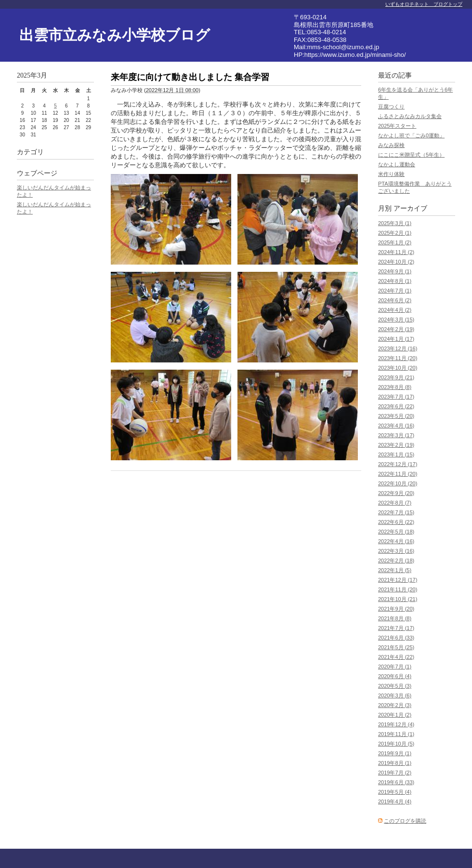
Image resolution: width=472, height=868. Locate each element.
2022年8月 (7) (395, 503)
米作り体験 (391, 174)
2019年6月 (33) (396, 782)
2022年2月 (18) (396, 561)
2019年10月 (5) (396, 744)
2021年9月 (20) (396, 609)
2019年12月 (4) (396, 724)
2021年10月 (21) (398, 599)
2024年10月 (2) (396, 262)
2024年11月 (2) (396, 252)
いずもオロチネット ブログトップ (424, 4)
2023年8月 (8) (395, 387)
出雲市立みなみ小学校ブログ (115, 35)
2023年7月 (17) (396, 397)
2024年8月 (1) (395, 281)
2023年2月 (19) (396, 445)
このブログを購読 (405, 821)
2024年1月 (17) (396, 339)
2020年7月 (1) (395, 667)
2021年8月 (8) (395, 618)
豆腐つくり (391, 107)
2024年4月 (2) (395, 310)
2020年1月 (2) (395, 715)
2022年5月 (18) (396, 532)
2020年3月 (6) (395, 695)
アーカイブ (410, 208)
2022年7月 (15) (396, 512)
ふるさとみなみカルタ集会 (410, 116)
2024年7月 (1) (395, 291)
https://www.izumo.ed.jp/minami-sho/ (355, 55)
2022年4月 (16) (396, 541)
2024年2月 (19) (396, 329)
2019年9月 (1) (395, 753)
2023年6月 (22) (396, 406)
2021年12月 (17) (398, 580)
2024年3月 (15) (396, 320)
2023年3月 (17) (396, 435)
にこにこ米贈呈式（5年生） (411, 155)
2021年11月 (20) (398, 589)
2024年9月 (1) (395, 271)
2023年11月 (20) (398, 358)
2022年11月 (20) (398, 474)
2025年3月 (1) (395, 223)
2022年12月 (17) (398, 464)
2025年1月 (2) (395, 242)
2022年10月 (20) (398, 483)
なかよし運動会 (397, 164)
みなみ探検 (391, 145)
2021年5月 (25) (396, 647)
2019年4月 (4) (395, 801)
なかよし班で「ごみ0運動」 (411, 135)
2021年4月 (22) (396, 657)
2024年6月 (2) (395, 300)
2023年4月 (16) (396, 426)
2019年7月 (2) (395, 773)
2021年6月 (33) (396, 638)
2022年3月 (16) (396, 551)
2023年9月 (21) (396, 377)
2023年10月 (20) (398, 368)
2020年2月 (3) (395, 705)
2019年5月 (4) (395, 792)
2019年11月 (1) (396, 734)
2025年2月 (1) (395, 233)
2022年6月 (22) (396, 522)
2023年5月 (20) (396, 416)
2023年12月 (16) (398, 348)
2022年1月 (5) (395, 570)
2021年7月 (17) (396, 628)
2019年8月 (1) (395, 763)
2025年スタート (397, 126)
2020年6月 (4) (395, 676)
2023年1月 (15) (396, 454)
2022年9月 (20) (396, 493)
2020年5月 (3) (395, 686)
